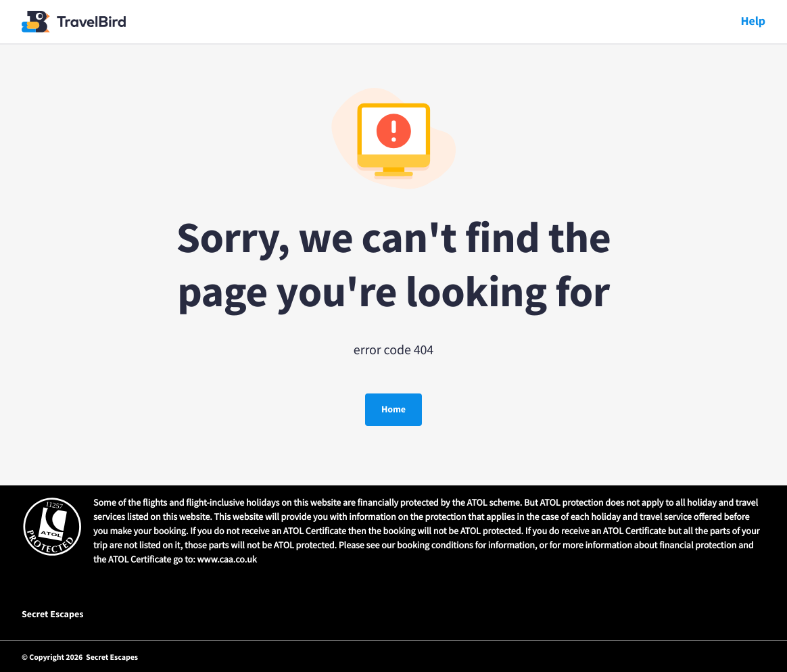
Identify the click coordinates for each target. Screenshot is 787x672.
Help (753, 22)
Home (393, 409)
